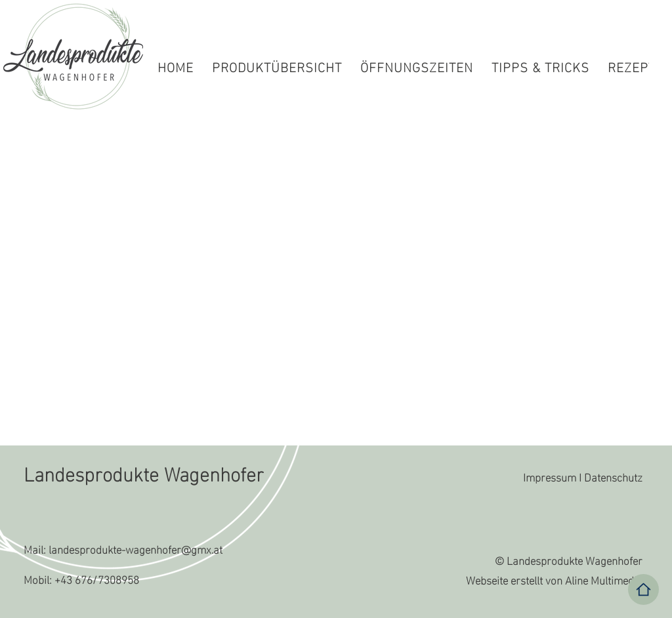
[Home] (643, 589)
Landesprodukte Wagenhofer (144, 472)
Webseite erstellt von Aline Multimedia (554, 579)
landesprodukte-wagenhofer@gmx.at (136, 548)
